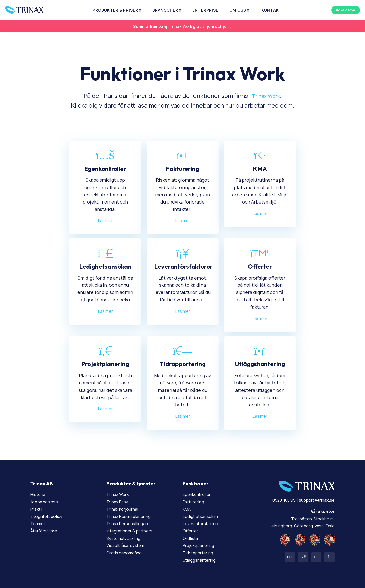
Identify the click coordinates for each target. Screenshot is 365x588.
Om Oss (230, 10)
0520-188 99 (278, 500)
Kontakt (259, 10)
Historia (39, 494)
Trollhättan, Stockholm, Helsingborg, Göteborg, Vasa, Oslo (298, 519)
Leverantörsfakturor (204, 523)
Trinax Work (266, 95)
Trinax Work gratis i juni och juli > (182, 26)
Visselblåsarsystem (127, 545)
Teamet (39, 523)
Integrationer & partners (133, 531)
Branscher (167, 10)
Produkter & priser (122, 10)
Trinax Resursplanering (131, 516)
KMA (187, 509)
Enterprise (202, 10)
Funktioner (196, 483)
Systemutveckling (126, 538)
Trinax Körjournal (125, 509)
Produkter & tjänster (131, 483)
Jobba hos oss (46, 502)
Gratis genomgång (126, 553)
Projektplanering (201, 545)
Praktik (38, 509)
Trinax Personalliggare (131, 523)
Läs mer (105, 220)
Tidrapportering (200, 553)
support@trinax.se (314, 500)
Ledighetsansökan (202, 516)
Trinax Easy (119, 502)
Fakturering (195, 502)
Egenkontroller (199, 494)
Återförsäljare (45, 531)
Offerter (191, 531)
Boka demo (343, 10)
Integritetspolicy (49, 516)
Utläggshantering (201, 560)
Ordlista (191, 538)
